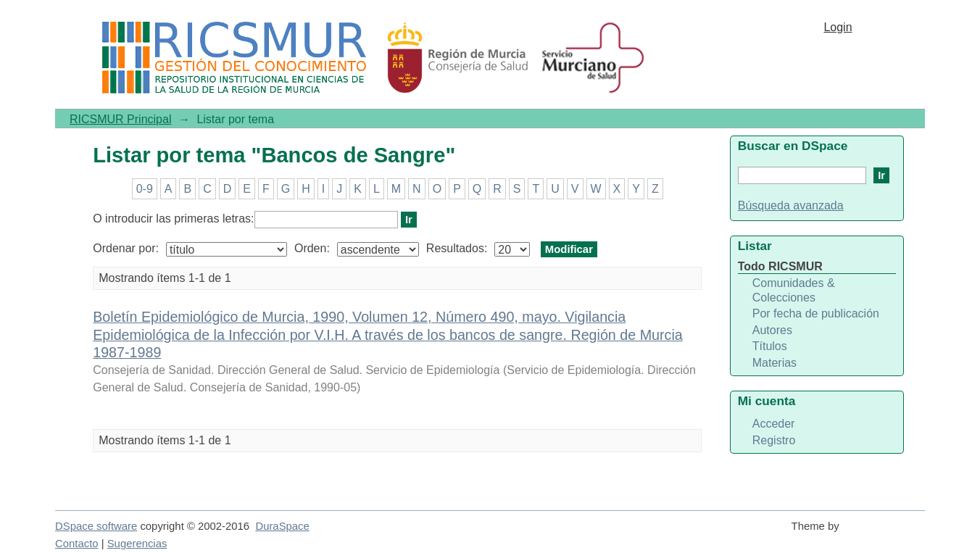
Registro (774, 440)
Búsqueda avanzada (791, 205)
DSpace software (96, 526)
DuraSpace (282, 526)
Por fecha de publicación (816, 313)
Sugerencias (137, 544)
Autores (772, 330)
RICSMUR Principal (120, 119)
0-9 (145, 189)
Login (838, 27)
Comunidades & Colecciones (794, 290)
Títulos (770, 346)
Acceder (774, 424)
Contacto (77, 544)
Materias (775, 363)
